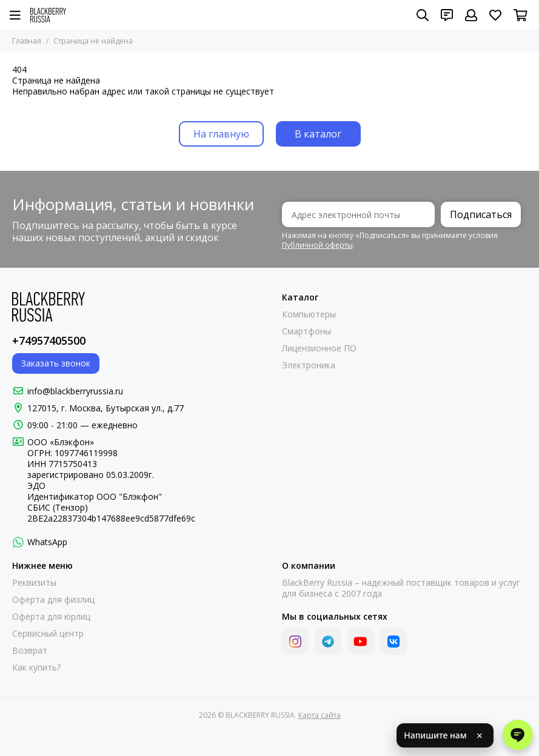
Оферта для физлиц (53, 600)
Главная (27, 41)
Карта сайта (320, 715)
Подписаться (481, 214)
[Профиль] (471, 15)
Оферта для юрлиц (51, 617)
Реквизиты (34, 583)
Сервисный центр (48, 634)
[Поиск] (423, 15)
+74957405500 (49, 340)
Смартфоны (306, 331)
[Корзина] (521, 15)
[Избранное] (495, 15)
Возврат (30, 651)
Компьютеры (309, 314)
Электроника (309, 365)
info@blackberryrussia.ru (75, 391)
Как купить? (36, 668)
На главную (221, 134)
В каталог (318, 134)
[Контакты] (447, 15)
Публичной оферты (317, 245)
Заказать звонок (56, 363)
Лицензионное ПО (319, 348)
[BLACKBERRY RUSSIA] (48, 15)
